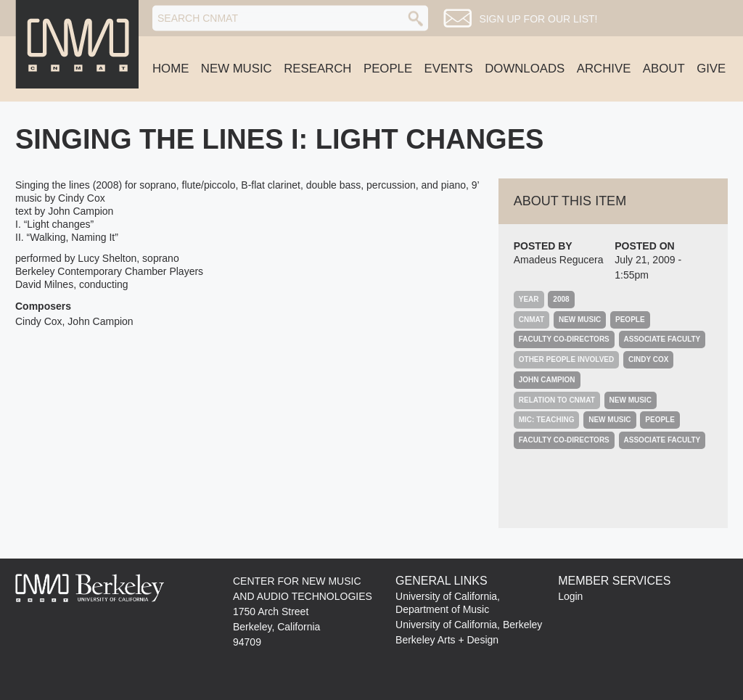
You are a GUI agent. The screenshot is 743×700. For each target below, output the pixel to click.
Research (317, 69)
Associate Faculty (662, 339)
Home (171, 69)
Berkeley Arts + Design (447, 640)
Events (449, 69)
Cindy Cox (648, 359)
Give (711, 69)
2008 (561, 299)
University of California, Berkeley (469, 625)
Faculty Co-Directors (564, 339)
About (664, 69)
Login (570, 596)
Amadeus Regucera (559, 260)
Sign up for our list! (538, 19)
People (388, 69)
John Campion (547, 380)
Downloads (525, 69)
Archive (604, 69)
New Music (237, 69)
